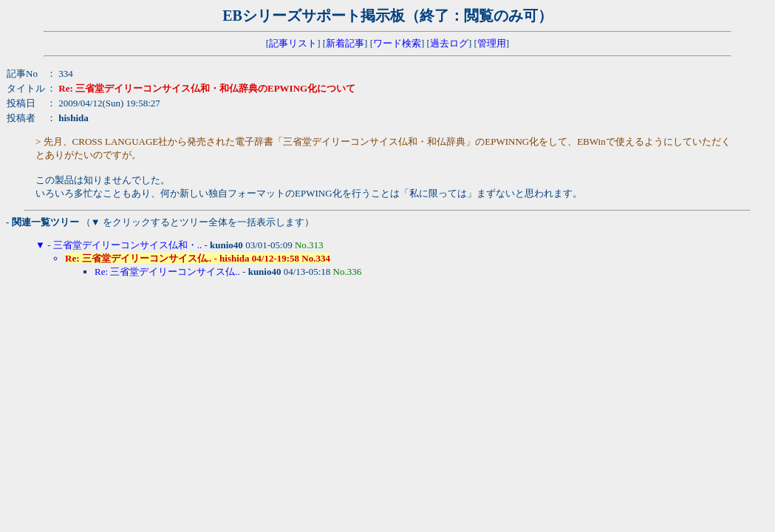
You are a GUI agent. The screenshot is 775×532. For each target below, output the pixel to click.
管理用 (492, 43)
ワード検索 (397, 43)
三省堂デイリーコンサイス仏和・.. (128, 245)
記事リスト (293, 43)
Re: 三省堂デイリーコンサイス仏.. (167, 272)
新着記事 (345, 43)
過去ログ (449, 43)
